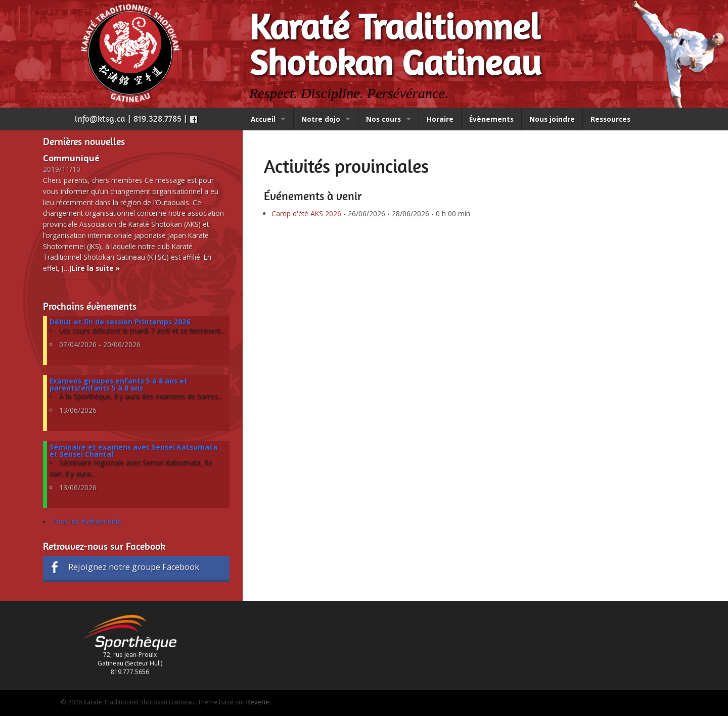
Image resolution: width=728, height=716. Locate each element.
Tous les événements (86, 521)
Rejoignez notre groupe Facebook (123, 567)
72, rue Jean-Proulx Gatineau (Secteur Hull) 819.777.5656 (130, 652)
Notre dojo (321, 119)
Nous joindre (552, 119)
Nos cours (383, 119)
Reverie (258, 702)
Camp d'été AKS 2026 (306, 213)
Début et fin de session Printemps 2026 (120, 322)
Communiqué (71, 158)
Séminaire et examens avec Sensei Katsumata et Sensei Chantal (133, 450)
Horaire (440, 119)
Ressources (610, 119)
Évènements (491, 119)
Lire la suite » (96, 268)
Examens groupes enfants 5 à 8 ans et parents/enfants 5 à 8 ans (119, 384)
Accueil (263, 119)
